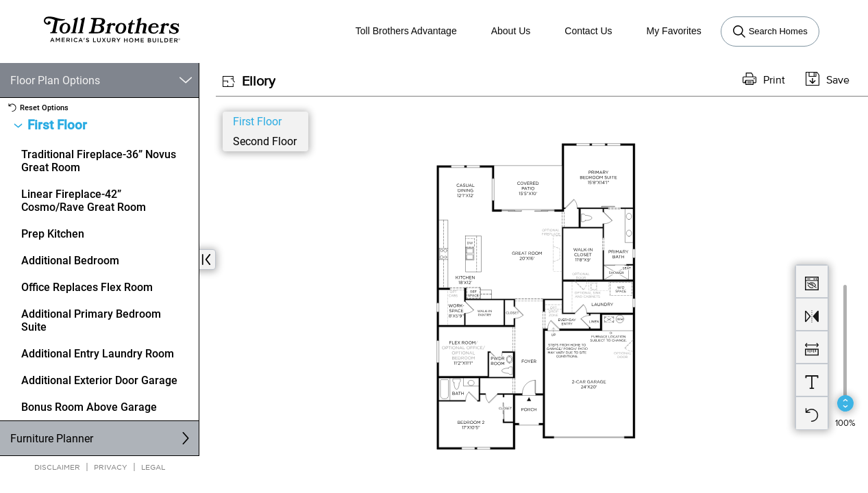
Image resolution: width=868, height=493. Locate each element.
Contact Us (588, 31)
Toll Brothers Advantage (406, 31)
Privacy (111, 467)
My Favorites (674, 31)
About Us (511, 31)
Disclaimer (57, 467)
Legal (153, 467)
